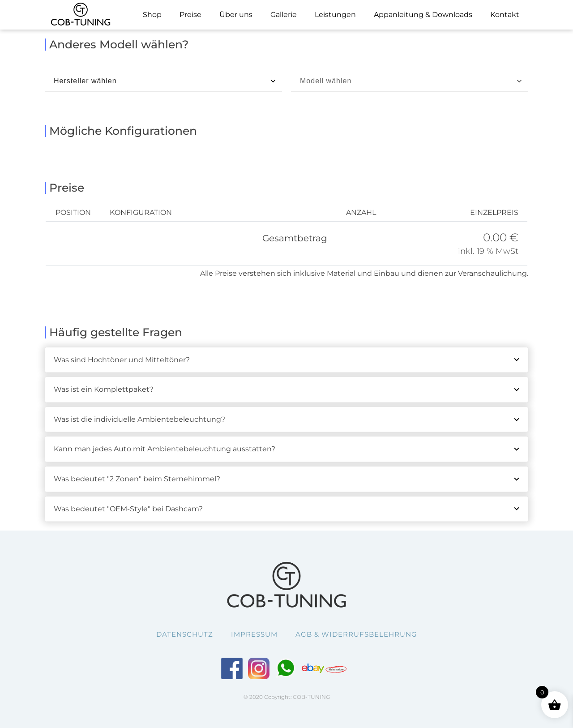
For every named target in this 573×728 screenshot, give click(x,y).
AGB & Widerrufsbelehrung (356, 634)
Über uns (236, 15)
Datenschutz (185, 634)
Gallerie (284, 15)
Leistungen (335, 15)
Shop (152, 15)
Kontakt (505, 15)
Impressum (254, 634)
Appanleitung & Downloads (423, 15)
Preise (190, 15)
